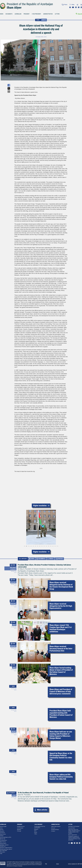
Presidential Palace (55, 830)
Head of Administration (56, 826)
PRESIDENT (27, 14)
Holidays (2, 836)
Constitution (2, 833)
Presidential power (21, 826)
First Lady (19, 831)
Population (2, 831)
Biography (19, 830)
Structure (53, 828)
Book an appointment (73, 835)
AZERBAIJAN (18, 14)
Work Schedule (20, 828)
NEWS (38, 20)
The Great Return (3, 840)
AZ (77, 5)
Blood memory (3, 842)
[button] (16, 527)
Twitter (79, 7)
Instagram (70, 7)
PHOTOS (60, 559)
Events (44, 20)
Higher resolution (40, 506)
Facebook (76, 7)
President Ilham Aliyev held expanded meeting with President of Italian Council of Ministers (61, 714)
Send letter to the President (74, 826)
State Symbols (3, 834)
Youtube (73, 7)
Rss (81, 7)
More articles (42, 810)
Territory (2, 830)
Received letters (72, 828)
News (35, 831)
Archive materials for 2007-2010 (75, 864)
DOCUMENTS (9, 14)
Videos (36, 834)
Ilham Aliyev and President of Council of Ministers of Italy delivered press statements (61, 692)
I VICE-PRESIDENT (36, 14)
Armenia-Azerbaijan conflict (6, 837)
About (58, 864)
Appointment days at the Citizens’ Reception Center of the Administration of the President (74, 831)
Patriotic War (3, 839)
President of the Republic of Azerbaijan (30, 4)
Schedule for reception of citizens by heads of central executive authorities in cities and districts (74, 838)
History (1, 828)
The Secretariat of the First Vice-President (40, 827)
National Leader (3, 826)
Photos (36, 832)
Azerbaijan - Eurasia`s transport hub (4, 846)
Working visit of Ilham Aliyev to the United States (6, 850)
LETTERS (57, 14)
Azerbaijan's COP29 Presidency (6, 848)
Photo (66, 5)
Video (73, 5)
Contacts (53, 831)
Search (80, 14)
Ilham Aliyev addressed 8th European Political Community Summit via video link (61, 777)
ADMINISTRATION (48, 14)
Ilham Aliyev (14, 8)
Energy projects (3, 843)
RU (81, 5)
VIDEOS (51, 559)
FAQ (46, 864)
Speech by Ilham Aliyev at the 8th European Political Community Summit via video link (61, 757)
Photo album (3, 852)
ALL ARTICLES (23, 559)
